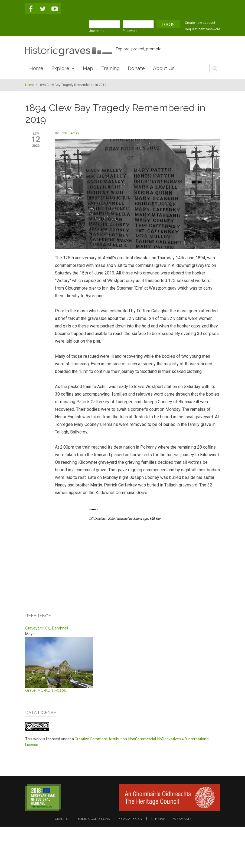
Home (36, 68)
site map (158, 819)
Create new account (200, 23)
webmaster (183, 819)
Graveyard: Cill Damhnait (47, 628)
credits (61, 819)
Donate (136, 68)
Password (131, 31)
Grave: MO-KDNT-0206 (46, 690)
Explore (60, 68)
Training (110, 68)
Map (88, 68)
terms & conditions (93, 819)
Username (98, 31)
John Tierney (69, 133)
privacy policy (130, 819)
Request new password (202, 29)
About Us (164, 68)
